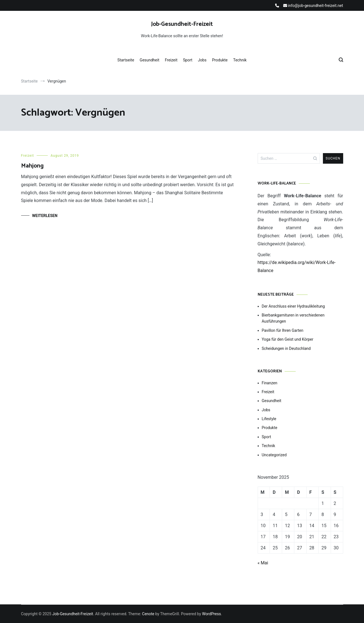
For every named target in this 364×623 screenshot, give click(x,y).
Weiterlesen (45, 216)
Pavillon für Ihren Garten (283, 330)
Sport (188, 60)
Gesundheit (150, 60)
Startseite (126, 60)
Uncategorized (274, 455)
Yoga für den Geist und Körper (288, 339)
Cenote (148, 614)
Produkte (220, 60)
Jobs (202, 60)
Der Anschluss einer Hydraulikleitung (293, 306)
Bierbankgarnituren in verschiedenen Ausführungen (293, 318)
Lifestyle (269, 419)
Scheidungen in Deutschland (286, 348)
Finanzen (270, 383)
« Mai (263, 563)
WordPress (212, 614)
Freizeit (171, 60)
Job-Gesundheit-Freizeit (182, 24)
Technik (240, 60)
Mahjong (32, 166)
